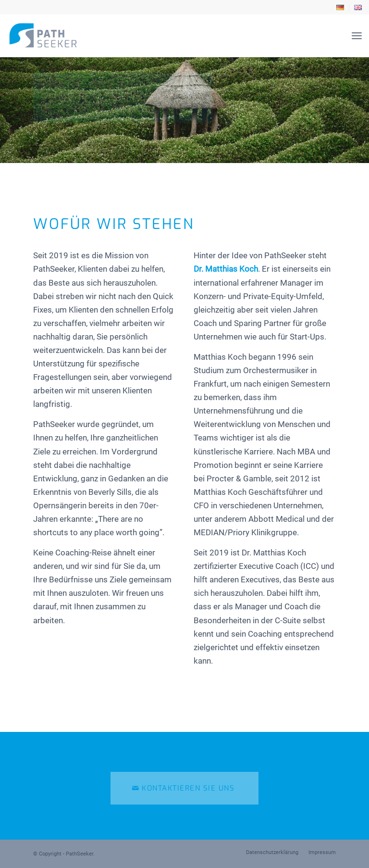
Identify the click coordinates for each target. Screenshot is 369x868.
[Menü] (357, 36)
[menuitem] (340, 8)
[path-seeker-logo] (43, 36)
